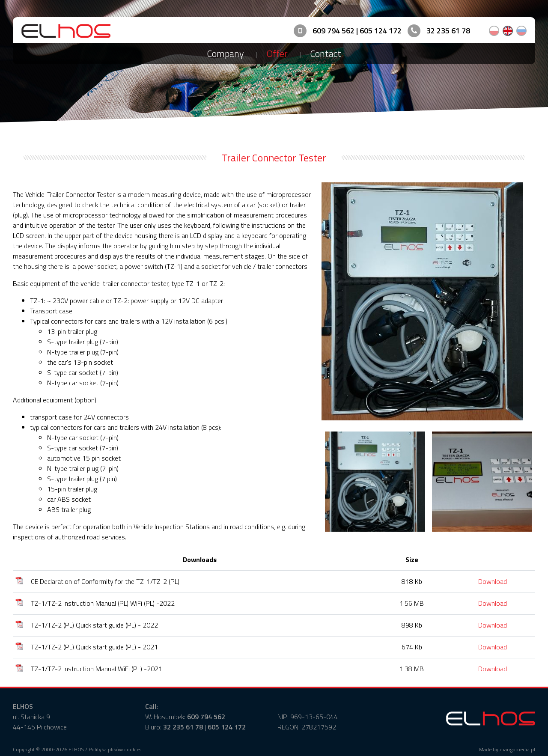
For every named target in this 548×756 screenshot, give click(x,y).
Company (225, 54)
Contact (326, 54)
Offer (277, 54)
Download (493, 581)
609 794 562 (334, 31)
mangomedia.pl (517, 749)
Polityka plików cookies (115, 749)
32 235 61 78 (448, 31)
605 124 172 (381, 31)
